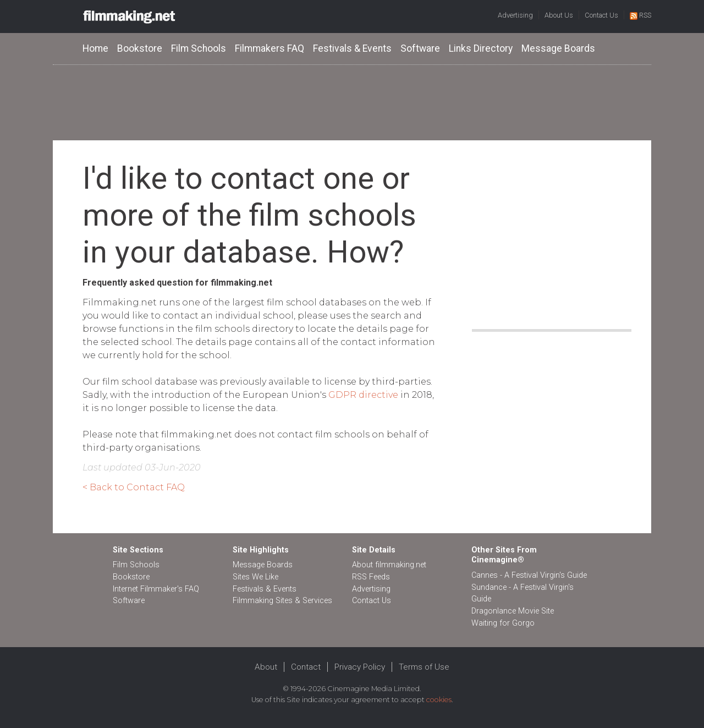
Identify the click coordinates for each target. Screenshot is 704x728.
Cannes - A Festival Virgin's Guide (529, 575)
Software (420, 48)
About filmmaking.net (389, 565)
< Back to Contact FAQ (134, 487)
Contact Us (601, 15)
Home (95, 48)
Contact (306, 667)
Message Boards (558, 48)
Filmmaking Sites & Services (282, 601)
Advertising (515, 15)
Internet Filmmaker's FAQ (156, 589)
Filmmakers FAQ (269, 48)
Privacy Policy (360, 667)
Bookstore (140, 48)
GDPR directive (363, 395)
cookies (439, 700)
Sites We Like (255, 577)
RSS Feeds (371, 577)
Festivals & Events (352, 48)
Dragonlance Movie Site (513, 611)
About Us (559, 15)
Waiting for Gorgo (503, 623)
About (266, 667)
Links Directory (481, 48)
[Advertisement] (352, 102)
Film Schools (199, 48)
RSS (640, 15)
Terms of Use (424, 667)
